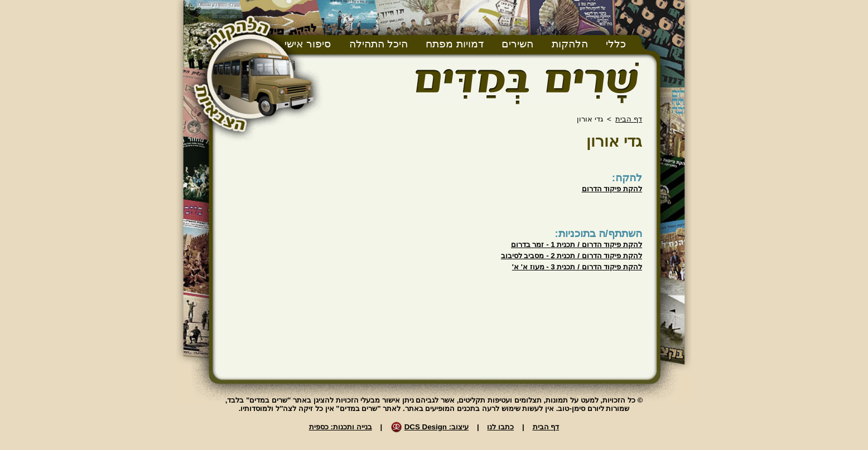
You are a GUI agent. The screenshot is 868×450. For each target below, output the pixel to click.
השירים (517, 44)
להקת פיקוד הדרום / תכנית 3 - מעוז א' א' (577, 267)
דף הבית (629, 119)
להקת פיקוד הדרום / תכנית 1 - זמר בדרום (577, 245)
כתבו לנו (500, 427)
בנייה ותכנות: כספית (341, 427)
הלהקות (570, 44)
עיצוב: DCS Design (437, 427)
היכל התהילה (378, 44)
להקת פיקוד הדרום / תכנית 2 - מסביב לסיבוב (572, 256)
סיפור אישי (308, 44)
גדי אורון (614, 141)
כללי (616, 44)
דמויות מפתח (454, 44)
